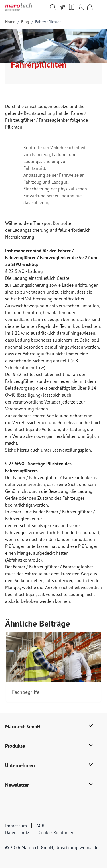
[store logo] (19, 7)
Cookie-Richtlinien (56, 832)
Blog (25, 22)
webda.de (89, 847)
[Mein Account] (81, 7)
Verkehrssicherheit (68, 147)
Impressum (16, 826)
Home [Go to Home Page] (10, 22)
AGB (40, 826)
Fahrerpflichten (48, 22)
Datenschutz (17, 832)
